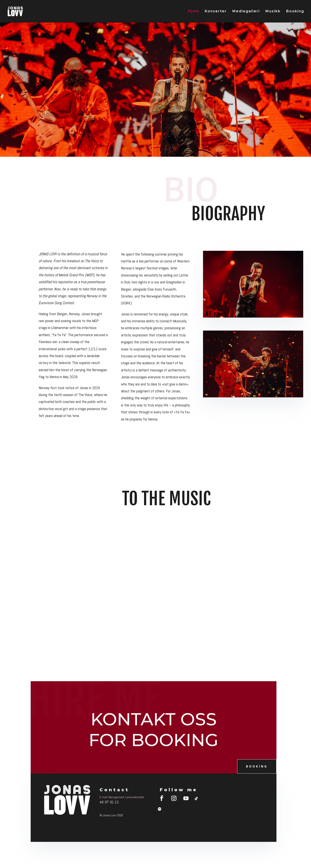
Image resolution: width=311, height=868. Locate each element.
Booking (295, 11)
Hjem (194, 11)
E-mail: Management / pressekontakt (122, 797)
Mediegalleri (246, 11)
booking (257, 766)
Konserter (216, 11)
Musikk (273, 11)
